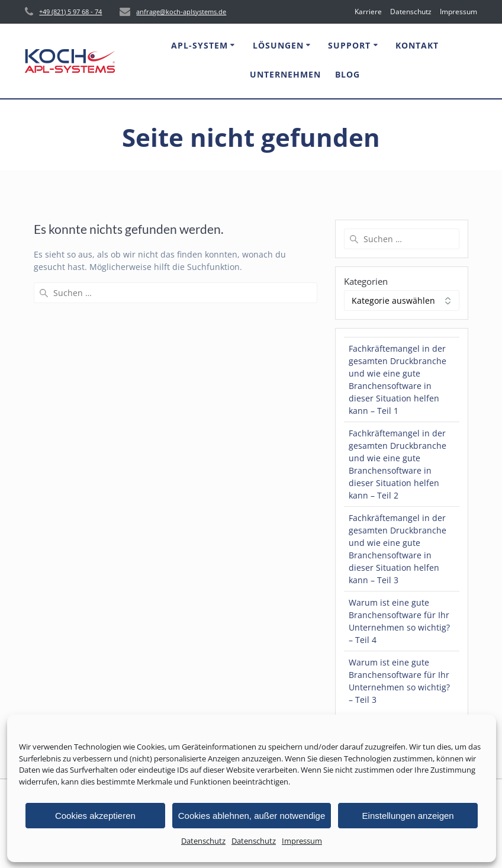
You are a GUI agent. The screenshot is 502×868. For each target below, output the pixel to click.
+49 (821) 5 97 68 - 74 (70, 12)
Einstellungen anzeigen (408, 816)
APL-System (199, 45)
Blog (347, 74)
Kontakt (417, 45)
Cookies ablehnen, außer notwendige (252, 816)
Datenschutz (203, 841)
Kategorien (366, 281)
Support (349, 45)
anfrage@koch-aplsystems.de (181, 12)
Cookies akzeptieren (95, 816)
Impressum (302, 841)
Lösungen (278, 45)
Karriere (368, 12)
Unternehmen (285, 74)
